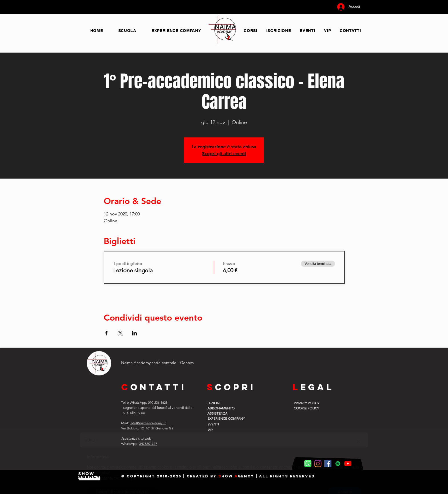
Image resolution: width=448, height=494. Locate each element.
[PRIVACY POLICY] (308, 403)
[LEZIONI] (222, 403)
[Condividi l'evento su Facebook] (106, 333)
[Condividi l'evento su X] (120, 333)
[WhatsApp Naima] (308, 464)
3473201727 (148, 444)
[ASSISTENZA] (222, 413)
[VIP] (222, 430)
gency (246, 476)
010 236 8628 (158, 402)
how (228, 476)
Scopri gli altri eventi (224, 154)
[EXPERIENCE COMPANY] (230, 418)
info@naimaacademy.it (148, 423)
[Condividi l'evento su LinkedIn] (134, 333)
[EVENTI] (222, 424)
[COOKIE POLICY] (308, 408)
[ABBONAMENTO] (222, 408)
